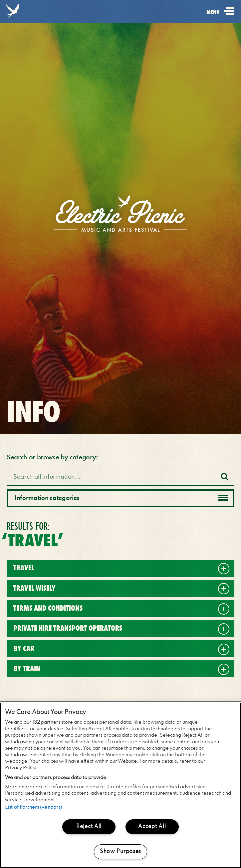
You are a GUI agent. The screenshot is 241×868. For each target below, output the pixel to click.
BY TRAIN (27, 668)
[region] (120, 785)
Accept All (152, 827)
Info (33, 411)
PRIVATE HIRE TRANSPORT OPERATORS (68, 628)
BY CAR (24, 648)
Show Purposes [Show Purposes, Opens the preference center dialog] (120, 852)
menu (220, 16)
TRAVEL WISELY (34, 588)
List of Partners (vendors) (33, 807)
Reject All (89, 827)
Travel (24, 568)
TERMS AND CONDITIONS (48, 608)
